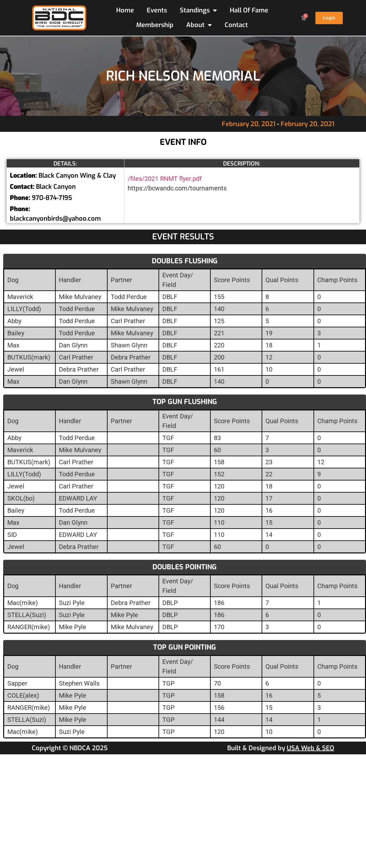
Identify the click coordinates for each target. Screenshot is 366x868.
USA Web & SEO (310, 748)
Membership (155, 25)
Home (125, 10)
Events (157, 10)
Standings (198, 11)
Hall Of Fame (249, 10)
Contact (236, 25)
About (199, 25)
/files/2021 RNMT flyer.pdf (165, 179)
